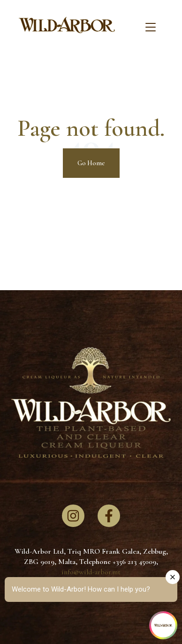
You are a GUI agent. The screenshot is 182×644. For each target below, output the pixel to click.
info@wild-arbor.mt (91, 572)
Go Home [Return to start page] (91, 163)
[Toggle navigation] (151, 28)
